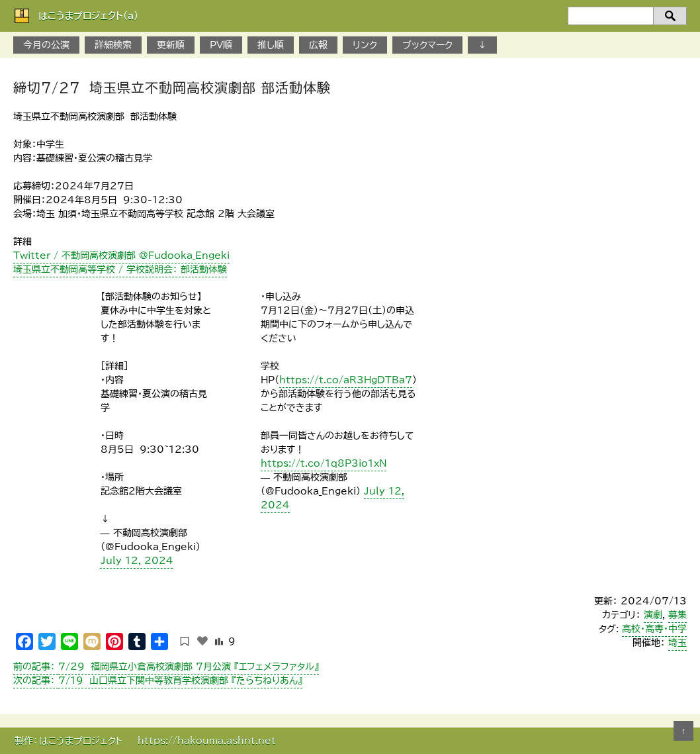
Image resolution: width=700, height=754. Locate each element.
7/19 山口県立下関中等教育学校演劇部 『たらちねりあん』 (158, 681)
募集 (678, 615)
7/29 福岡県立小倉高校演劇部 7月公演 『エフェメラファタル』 (166, 667)
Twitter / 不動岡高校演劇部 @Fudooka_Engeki (121, 256)
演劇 (653, 615)
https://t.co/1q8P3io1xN (324, 463)
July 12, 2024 (137, 561)
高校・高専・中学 (654, 629)
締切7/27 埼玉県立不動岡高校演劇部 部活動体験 (172, 87)
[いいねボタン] (202, 641)
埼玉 (678, 643)
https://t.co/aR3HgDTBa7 (346, 380)
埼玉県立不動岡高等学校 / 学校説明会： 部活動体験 (120, 269)
